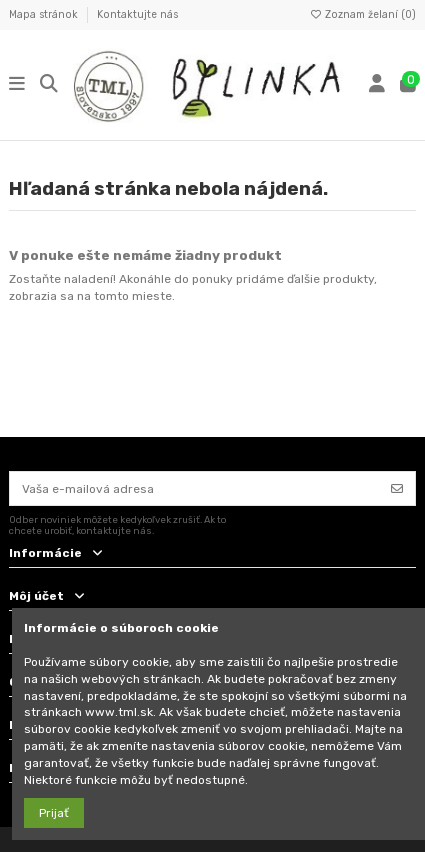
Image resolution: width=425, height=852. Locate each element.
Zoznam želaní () (362, 14)
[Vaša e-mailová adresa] (195, 488)
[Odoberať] (397, 488)
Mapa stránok (45, 14)
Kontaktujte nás (137, 14)
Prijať (54, 813)
